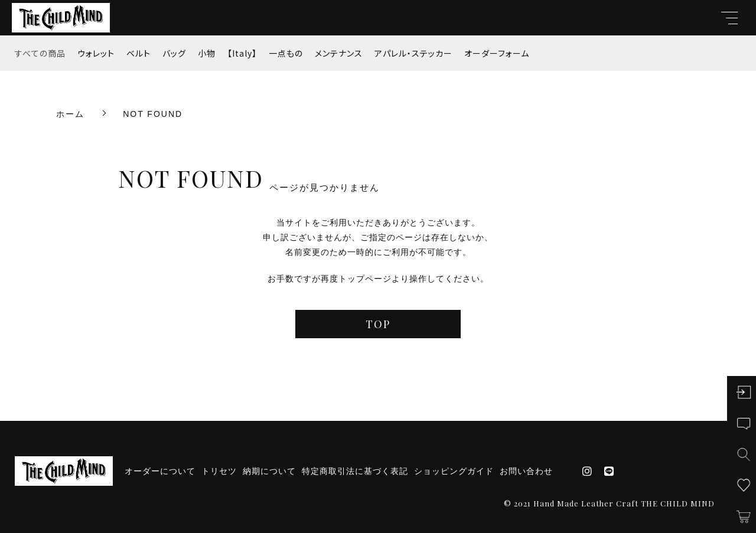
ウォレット (96, 53)
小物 (207, 53)
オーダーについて (160, 471)
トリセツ (219, 471)
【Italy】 (242, 53)
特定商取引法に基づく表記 (355, 471)
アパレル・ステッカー (413, 53)
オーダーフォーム (497, 53)
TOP (378, 324)
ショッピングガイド (454, 471)
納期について (269, 471)
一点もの (286, 53)
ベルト (139, 53)
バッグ (174, 53)
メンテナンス (339, 53)
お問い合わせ (526, 471)
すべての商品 (40, 53)
